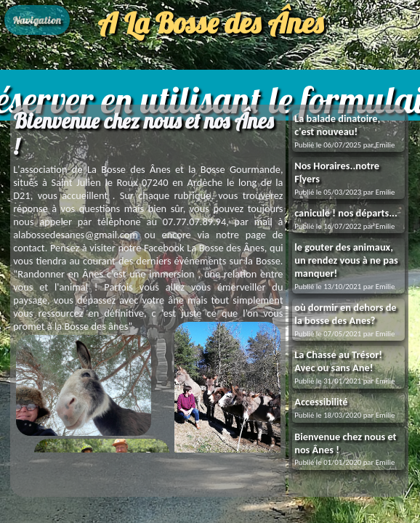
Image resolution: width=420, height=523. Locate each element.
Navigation (37, 20)
